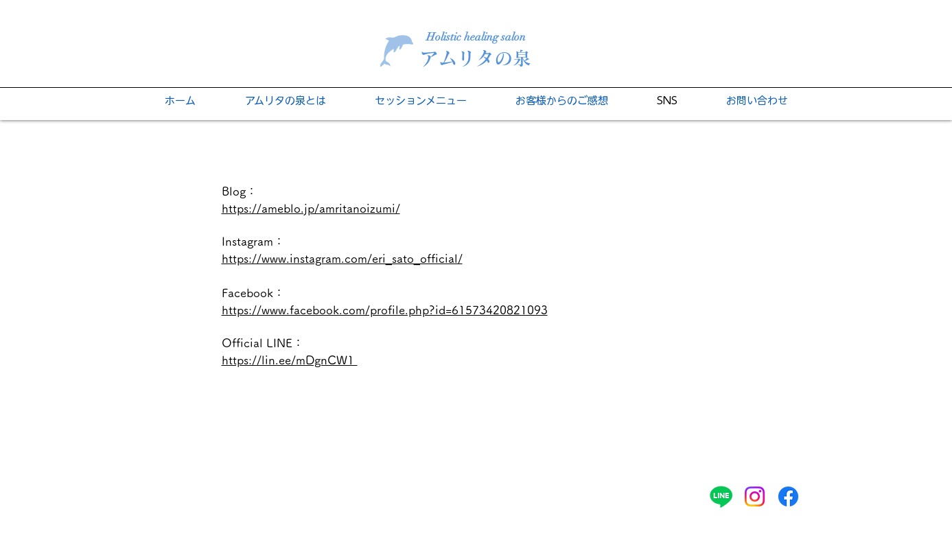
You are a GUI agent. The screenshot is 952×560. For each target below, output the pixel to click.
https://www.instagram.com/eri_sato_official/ (342, 258)
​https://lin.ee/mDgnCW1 (290, 360)
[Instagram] (755, 497)
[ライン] (721, 497)
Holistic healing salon (476, 37)
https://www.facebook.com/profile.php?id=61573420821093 (385, 310)
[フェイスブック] (788, 497)
